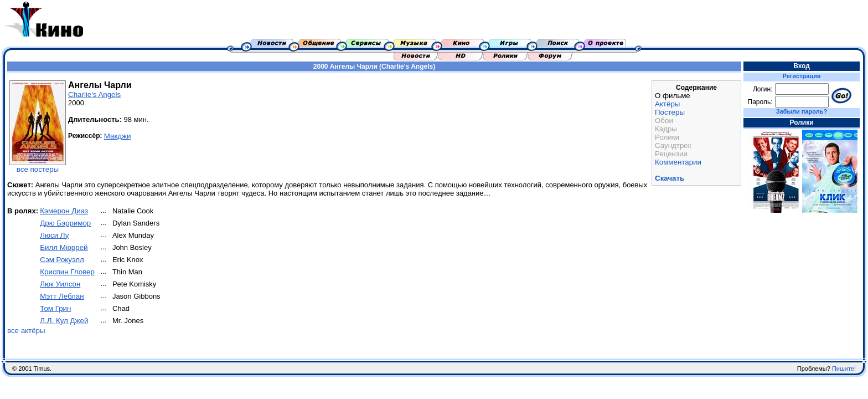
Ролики (667, 137)
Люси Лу (54, 235)
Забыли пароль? (802, 111)
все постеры (38, 169)
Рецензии (671, 154)
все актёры (26, 331)
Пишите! (844, 369)
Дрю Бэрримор (65, 223)
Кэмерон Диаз (64, 211)
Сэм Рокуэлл (62, 260)
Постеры (670, 112)
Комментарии (678, 162)
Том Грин (55, 308)
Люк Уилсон (60, 284)
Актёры (667, 104)
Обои (664, 121)
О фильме (673, 96)
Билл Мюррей (64, 247)
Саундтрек (673, 145)
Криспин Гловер (67, 272)
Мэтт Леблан (62, 296)
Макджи (118, 136)
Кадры (666, 129)
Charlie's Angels (94, 94)
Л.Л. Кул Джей (64, 321)
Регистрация (802, 76)
